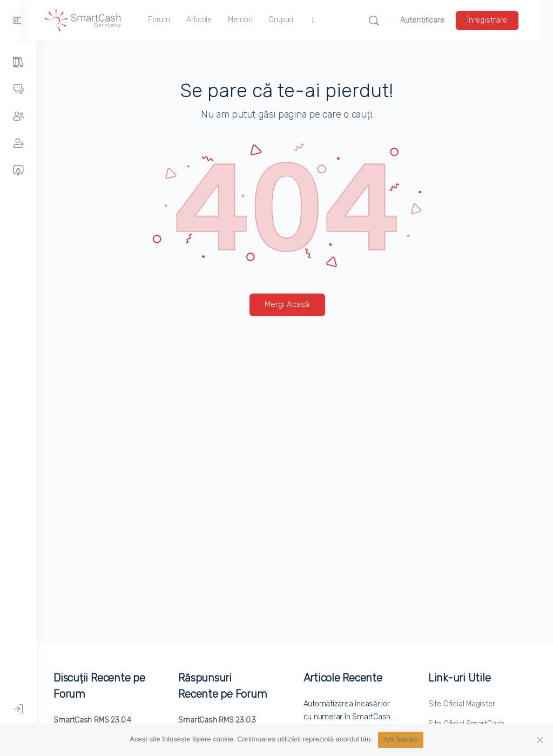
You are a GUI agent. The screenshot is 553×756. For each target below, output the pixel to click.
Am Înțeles (401, 740)
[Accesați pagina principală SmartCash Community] (99, 19)
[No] (539, 740)
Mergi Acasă (295, 304)
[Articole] (18, 63)
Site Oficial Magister (466, 704)
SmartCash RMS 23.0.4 (108, 720)
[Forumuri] (18, 90)
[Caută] (387, 21)
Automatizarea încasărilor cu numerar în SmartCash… (354, 717)
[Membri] (18, 144)
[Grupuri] (18, 117)
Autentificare (435, 20)
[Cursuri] (18, 171)
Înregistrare (500, 20)
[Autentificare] (18, 709)
